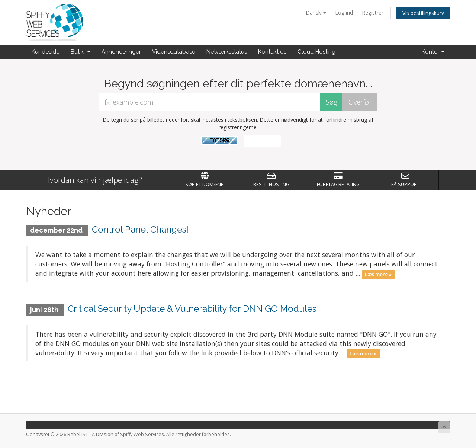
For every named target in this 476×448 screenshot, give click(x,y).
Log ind (344, 12)
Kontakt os (272, 52)
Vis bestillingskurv (423, 13)
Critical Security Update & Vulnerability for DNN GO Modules (192, 309)
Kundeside (46, 52)
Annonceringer (121, 52)
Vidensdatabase (174, 52)
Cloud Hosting (316, 52)
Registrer (373, 12)
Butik (81, 52)
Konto (433, 52)
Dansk (316, 12)
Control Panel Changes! (140, 229)
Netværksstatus (227, 52)
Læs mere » (378, 274)
